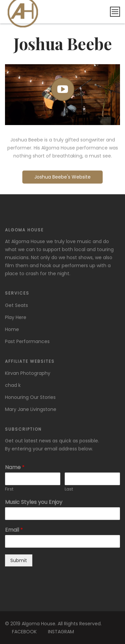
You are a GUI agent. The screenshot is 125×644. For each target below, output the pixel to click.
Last (69, 489)
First (9, 489)
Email (14, 530)
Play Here (16, 317)
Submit (19, 560)
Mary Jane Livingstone (31, 409)
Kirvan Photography (28, 373)
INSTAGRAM (61, 632)
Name (15, 468)
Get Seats (16, 305)
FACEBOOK (24, 632)
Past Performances (27, 341)
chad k (13, 385)
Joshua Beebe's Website (62, 177)
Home (12, 329)
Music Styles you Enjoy (34, 502)
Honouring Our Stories (30, 397)
